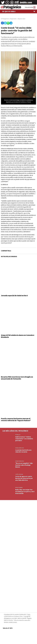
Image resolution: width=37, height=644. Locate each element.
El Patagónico (5, 19)
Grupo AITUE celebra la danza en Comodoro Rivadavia (18, 336)
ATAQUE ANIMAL (19, 488)
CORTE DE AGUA (19, 474)
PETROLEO (18, 435)
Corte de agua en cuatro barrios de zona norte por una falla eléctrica (24, 478)
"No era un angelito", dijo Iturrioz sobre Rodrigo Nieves (24, 465)
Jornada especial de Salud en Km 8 (14, 296)
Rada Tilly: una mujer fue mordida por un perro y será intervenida (25, 491)
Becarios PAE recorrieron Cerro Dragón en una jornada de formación (17, 378)
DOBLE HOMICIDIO (20, 448)
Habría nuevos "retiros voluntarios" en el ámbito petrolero (24, 439)
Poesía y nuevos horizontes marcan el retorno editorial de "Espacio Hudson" (16, 420)
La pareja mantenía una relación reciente (23, 451)
